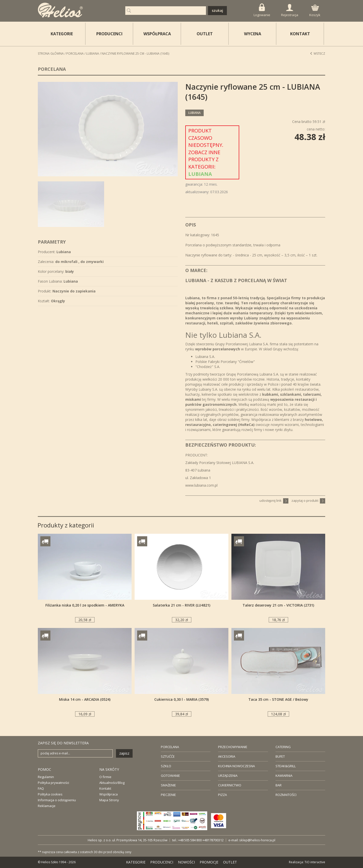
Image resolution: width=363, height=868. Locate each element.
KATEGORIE (136, 862)
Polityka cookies (50, 794)
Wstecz (317, 54)
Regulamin (46, 777)
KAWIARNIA (284, 776)
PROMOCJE (209, 862)
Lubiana (93, 54)
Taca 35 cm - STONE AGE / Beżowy (278, 699)
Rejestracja (290, 11)
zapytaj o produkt (308, 500)
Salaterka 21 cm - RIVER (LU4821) (181, 605)
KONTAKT (300, 34)
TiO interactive (315, 862)
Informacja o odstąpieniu (57, 800)
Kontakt (105, 788)
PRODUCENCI (109, 34)
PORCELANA (170, 747)
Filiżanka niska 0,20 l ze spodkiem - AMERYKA (85, 605)
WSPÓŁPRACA (157, 34)
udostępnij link (274, 500)
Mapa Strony (109, 800)
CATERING (283, 747)
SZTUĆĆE (168, 756)
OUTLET (205, 34)
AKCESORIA (227, 756)
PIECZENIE (168, 795)
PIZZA (222, 795)
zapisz (124, 753)
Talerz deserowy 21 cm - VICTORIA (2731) (278, 605)
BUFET (280, 756)
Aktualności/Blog (112, 783)
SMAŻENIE (168, 785)
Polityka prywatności (53, 783)
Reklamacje (47, 806)
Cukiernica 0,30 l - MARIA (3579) (181, 699)
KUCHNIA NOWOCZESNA (236, 766)
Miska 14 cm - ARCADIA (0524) (85, 699)
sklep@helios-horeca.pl (257, 840)
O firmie (105, 777)
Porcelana (75, 54)
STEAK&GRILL (286, 766)
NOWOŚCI (186, 862)
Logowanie (262, 10)
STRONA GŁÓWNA (51, 54)
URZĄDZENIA (228, 776)
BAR (279, 785)
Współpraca (109, 794)
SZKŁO (166, 766)
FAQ (41, 788)
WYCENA (253, 34)
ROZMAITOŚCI (286, 795)
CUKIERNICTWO (230, 785)
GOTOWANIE (170, 776)
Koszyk (315, 11)
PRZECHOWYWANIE (233, 747)
